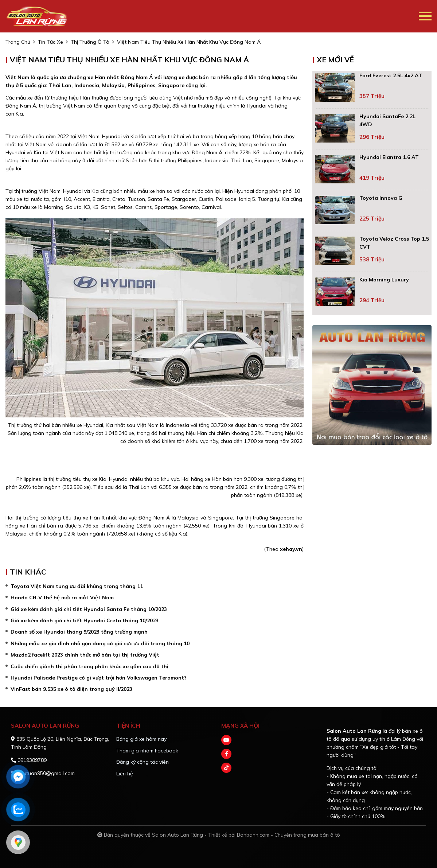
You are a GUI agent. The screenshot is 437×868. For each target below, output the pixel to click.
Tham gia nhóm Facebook (147, 751)
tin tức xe (50, 42)
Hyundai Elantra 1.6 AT (389, 157)
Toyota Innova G (381, 198)
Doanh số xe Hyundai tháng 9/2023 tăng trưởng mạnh (79, 632)
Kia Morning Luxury (384, 280)
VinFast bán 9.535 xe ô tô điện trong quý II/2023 (71, 689)
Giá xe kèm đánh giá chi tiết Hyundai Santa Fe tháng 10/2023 (89, 609)
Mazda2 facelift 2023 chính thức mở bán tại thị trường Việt (85, 655)
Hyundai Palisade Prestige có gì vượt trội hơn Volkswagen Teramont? (99, 678)
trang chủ (18, 42)
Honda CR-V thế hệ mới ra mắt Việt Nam (62, 598)
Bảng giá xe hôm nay (141, 739)
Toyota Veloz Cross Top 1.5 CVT (394, 243)
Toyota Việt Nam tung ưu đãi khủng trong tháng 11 (77, 586)
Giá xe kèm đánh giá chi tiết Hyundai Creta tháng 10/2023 (85, 620)
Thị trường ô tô (90, 42)
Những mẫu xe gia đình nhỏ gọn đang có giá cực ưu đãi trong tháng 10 (100, 643)
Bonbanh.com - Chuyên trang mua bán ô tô (288, 835)
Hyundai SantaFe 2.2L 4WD (387, 120)
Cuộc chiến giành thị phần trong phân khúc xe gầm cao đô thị (89, 666)
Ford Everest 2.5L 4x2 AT (391, 75)
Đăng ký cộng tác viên (143, 762)
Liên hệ (125, 774)
